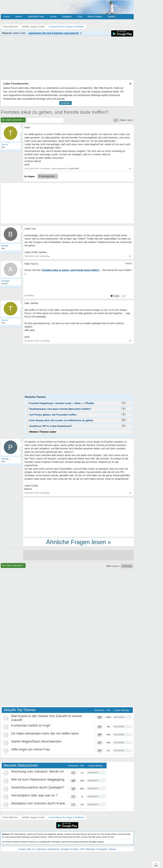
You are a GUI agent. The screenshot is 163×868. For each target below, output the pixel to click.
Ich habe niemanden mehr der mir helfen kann (45, 733)
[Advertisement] (78, 517)
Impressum (41, 849)
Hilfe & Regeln (95, 16)
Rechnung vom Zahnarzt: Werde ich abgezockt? (46, 771)
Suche (53, 16)
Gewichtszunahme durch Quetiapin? (38, 787)
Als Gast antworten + (13, 120)
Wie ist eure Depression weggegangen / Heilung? (47, 779)
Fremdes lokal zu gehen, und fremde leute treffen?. (55, 112)
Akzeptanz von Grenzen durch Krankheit (41, 803)
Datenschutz (53, 849)
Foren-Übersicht (10, 817)
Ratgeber (67, 16)
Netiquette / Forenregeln (96, 849)
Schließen (66, 103)
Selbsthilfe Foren (36, 16)
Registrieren (109, 22)
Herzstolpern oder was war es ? (34, 795)
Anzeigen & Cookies (69, 849)
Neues (19, 16)
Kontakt (22, 849)
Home (7, 16)
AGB (82, 849)
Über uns (31, 849)
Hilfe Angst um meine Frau (31, 749)
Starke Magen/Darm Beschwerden (36, 741)
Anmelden (126, 22)
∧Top (156, 865)
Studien (112, 16)
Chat (80, 16)
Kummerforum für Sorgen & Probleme (66, 817)
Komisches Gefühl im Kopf (31, 725)
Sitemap (112, 849)
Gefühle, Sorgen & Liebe (33, 817)
